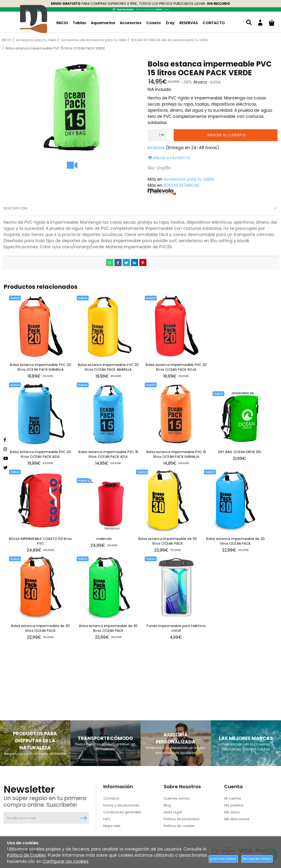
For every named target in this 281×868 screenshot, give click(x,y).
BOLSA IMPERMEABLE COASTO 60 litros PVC (40, 542)
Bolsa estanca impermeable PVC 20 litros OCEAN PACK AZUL (40, 455)
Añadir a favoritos (169, 158)
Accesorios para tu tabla (189, 179)
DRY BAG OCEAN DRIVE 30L (240, 453)
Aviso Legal (173, 812)
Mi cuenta (232, 798)
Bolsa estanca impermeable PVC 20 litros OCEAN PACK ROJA (176, 367)
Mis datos (232, 812)
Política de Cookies (27, 855)
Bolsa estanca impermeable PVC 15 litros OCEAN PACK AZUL (108, 455)
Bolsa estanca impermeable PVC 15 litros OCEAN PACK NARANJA (176, 455)
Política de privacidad (181, 819)
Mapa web (112, 826)
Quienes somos (177, 798)
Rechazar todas (257, 859)
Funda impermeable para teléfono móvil (176, 630)
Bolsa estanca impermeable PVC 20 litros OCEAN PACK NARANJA (40, 367)
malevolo (104, 540)
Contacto (111, 798)
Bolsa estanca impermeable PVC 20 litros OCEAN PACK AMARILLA (108, 367)
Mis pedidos (234, 805)
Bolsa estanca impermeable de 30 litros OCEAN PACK (168, 542)
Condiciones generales (122, 812)
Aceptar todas (223, 859)
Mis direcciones (237, 819)
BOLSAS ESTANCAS (181, 185)
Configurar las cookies (66, 861)
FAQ (107, 819)
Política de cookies (179, 826)
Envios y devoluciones (121, 805)
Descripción (16, 208)
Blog (167, 805)
